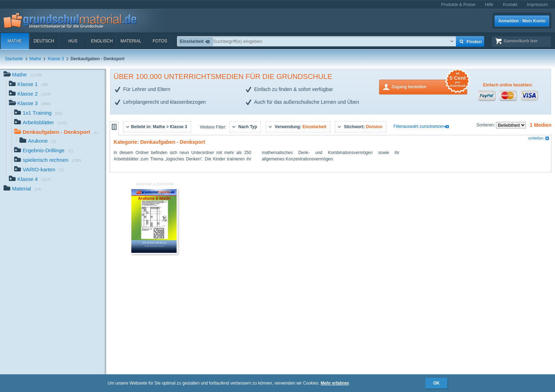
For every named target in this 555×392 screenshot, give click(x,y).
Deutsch (44, 41)
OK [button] (436, 383)
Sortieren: (486, 125)
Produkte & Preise (458, 5)
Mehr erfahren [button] (335, 383)
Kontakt (510, 5)
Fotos (160, 41)
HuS (73, 41)
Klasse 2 (30, 94)
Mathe (15, 41)
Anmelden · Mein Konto (522, 21)
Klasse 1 (29, 85)
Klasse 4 (30, 180)
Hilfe (489, 5)
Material (131, 41)
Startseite (14, 59)
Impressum (537, 5)
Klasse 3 (56, 59)
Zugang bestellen (429, 86)
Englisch (102, 41)
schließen (539, 138)
